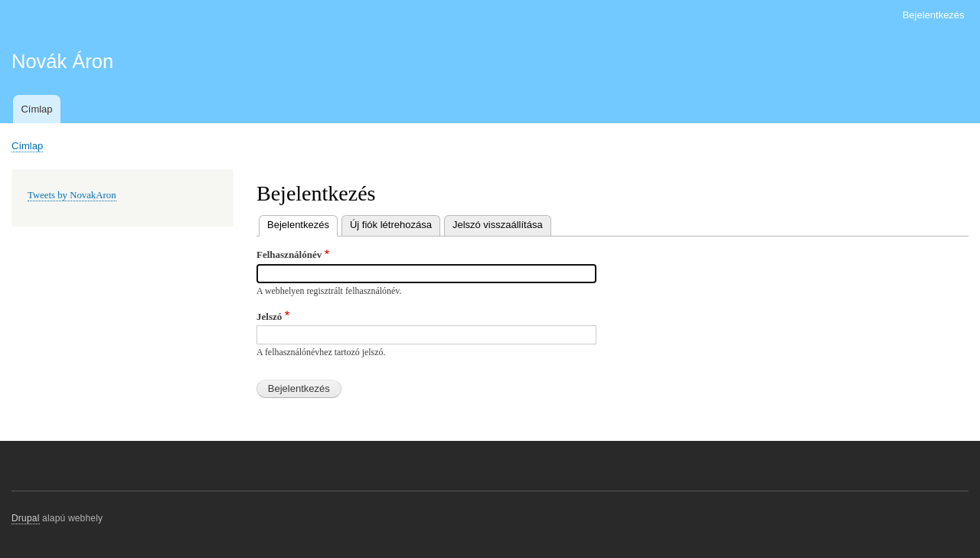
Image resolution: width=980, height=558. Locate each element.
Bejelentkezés (934, 15)
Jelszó (269, 317)
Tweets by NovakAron (72, 195)
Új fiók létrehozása (391, 225)
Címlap (36, 109)
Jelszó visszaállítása (498, 225)
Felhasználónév (289, 255)
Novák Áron (62, 61)
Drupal (26, 518)
